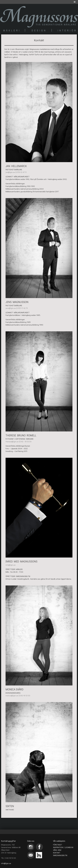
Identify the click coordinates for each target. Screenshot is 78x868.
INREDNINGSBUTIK (60, 855)
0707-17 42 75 (23, 308)
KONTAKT (57, 853)
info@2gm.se (11, 565)
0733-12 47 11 (22, 172)
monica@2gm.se (12, 695)
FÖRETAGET (58, 845)
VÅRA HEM (57, 850)
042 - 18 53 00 (26, 441)
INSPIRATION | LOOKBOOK (63, 847)
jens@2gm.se (11, 308)
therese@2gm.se (12, 441)
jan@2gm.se (11, 172)
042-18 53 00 (25, 695)
